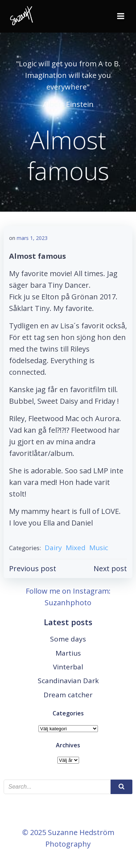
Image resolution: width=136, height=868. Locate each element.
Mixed (76, 548)
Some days (68, 639)
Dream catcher (68, 695)
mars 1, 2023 (32, 238)
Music (99, 548)
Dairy (53, 548)
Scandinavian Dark (68, 681)
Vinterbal (68, 667)
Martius (68, 653)
